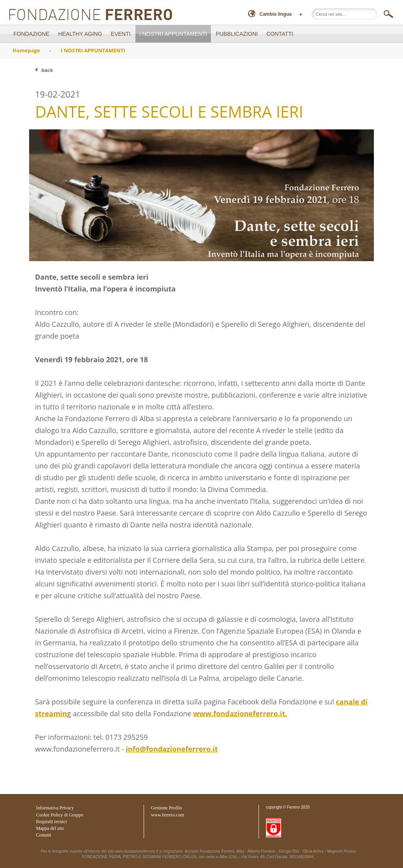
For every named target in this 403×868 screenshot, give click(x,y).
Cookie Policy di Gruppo (60, 815)
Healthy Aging (80, 34)
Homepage (26, 50)
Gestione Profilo (167, 808)
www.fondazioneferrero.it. (240, 713)
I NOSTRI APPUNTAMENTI (173, 34)
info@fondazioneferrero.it (172, 749)
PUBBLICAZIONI (237, 34)
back (47, 70)
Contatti (44, 835)
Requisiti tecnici (52, 822)
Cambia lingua (275, 14)
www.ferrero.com (168, 815)
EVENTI (121, 34)
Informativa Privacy (55, 808)
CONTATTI (280, 34)
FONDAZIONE (31, 34)
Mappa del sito (50, 828)
